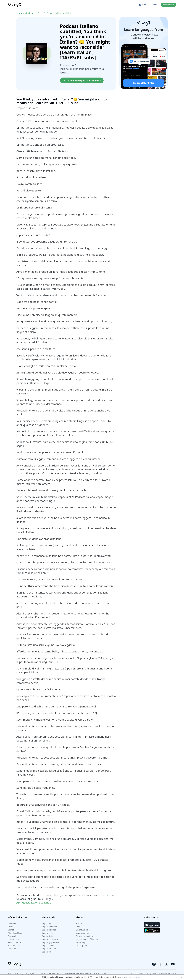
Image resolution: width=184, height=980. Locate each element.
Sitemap (156, 973)
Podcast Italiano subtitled (59, 13)
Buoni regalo (14, 949)
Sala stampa (81, 942)
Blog (78, 927)
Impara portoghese (50, 939)
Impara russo (48, 952)
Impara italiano (26, 13)
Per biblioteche (15, 942)
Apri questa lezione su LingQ (34, 903)
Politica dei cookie (169, 973)
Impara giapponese (50, 942)
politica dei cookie (131, 977)
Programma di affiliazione (87, 939)
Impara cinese (48, 945)
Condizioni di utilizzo (135, 973)
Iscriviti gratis (168, 5)
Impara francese (49, 930)
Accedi (154, 5)
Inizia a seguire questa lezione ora (82, 80)
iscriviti (106, 895)
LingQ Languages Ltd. (29, 973)
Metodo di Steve (15, 933)
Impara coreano (49, 949)
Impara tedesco (49, 933)
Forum (79, 923)
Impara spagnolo (49, 927)
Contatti (11, 930)
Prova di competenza (85, 936)
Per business (13, 939)
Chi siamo (12, 923)
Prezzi (11, 927)
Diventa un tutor (83, 930)
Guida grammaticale (85, 945)
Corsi (40, 13)
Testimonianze (14, 945)
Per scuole (12, 936)
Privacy (148, 973)
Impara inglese (48, 923)
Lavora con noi (82, 933)
